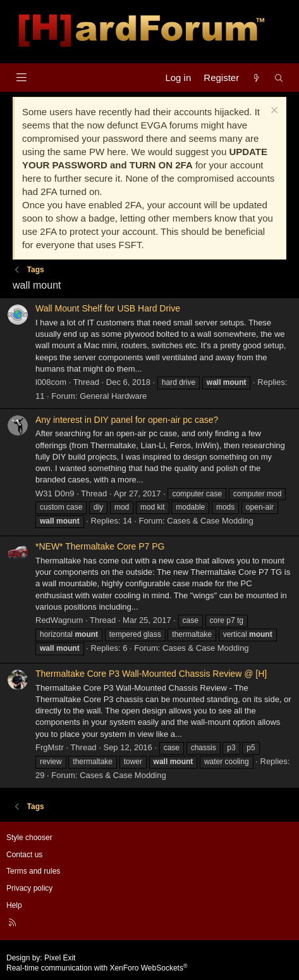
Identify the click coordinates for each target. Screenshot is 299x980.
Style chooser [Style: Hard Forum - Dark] (29, 838)
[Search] (279, 78)
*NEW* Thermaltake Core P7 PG (100, 546)
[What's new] (256, 78)
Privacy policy (29, 888)
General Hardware (113, 396)
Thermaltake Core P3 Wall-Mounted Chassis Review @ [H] (151, 674)
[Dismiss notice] (273, 112)
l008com (51, 382)
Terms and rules (33, 871)
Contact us (24, 855)
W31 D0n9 (55, 493)
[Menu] (21, 78)
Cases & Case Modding (210, 521)
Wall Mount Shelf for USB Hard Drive (108, 308)
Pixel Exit (60, 958)
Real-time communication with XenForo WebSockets (97, 968)
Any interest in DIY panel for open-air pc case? (127, 420)
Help (14, 905)
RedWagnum (59, 620)
